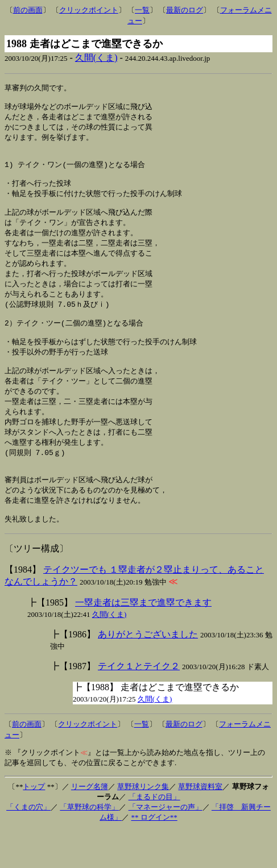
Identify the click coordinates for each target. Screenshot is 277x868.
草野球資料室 (200, 825)
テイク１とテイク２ (139, 704)
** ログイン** (154, 855)
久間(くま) (96, 58)
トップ (34, 825)
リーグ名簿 (90, 825)
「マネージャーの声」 (166, 845)
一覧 (142, 10)
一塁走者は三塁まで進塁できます (143, 640)
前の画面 (28, 10)
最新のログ (185, 10)
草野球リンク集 (143, 825)
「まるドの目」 (154, 835)
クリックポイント (89, 10)
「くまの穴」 (28, 845)
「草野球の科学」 (89, 845)
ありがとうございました (148, 672)
